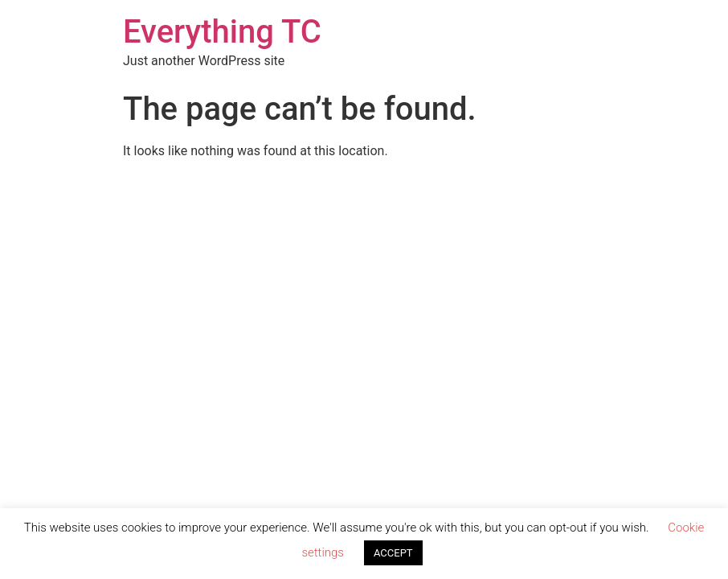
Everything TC (222, 32)
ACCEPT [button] (393, 553)
